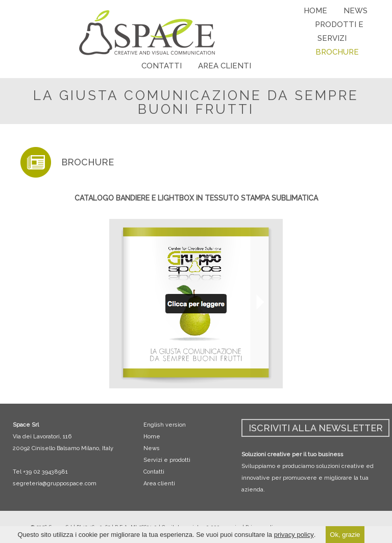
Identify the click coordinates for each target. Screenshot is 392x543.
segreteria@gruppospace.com (55, 484)
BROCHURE (337, 52)
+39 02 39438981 (45, 472)
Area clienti (159, 484)
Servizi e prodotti (167, 460)
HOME (315, 11)
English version (165, 425)
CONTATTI (162, 66)
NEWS (356, 11)
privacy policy (294, 535)
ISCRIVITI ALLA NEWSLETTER (316, 428)
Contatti (154, 472)
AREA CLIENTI (225, 66)
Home (152, 437)
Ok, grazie (345, 535)
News (152, 448)
